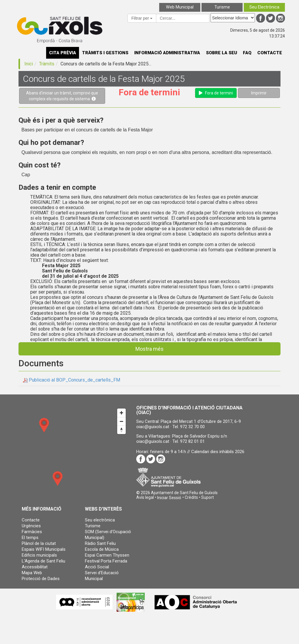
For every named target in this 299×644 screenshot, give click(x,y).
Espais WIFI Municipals (44, 549)
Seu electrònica (100, 520)
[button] (169, 498)
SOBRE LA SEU (221, 53)
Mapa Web (32, 573)
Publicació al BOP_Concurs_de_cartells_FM (74, 380)
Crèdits (191, 497)
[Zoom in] (121, 413)
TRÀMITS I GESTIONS (105, 53)
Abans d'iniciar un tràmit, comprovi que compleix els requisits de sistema (62, 96)
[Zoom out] (121, 421)
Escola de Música (102, 549)
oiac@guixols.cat (153, 427)
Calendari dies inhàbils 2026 (218, 452)
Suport (208, 497)
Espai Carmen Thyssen (107, 555)
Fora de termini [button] (216, 93)
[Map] (71, 453)
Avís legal (145, 497)
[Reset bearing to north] (121, 430)
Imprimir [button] (259, 93)
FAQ (247, 53)
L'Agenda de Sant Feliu (43, 561)
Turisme (93, 526)
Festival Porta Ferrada (106, 561)
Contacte (31, 520)
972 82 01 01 (192, 441)
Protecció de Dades (41, 579)
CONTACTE (270, 53)
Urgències (31, 526)
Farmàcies (32, 532)
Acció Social (97, 567)
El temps (30, 538)
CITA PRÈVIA (63, 53)
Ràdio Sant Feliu (100, 543)
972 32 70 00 (192, 427)
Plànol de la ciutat (39, 543)
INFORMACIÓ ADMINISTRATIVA (167, 53)
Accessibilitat (35, 567)
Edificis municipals (39, 555)
